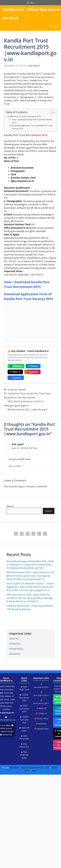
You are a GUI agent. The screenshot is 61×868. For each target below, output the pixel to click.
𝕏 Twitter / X (15, 372)
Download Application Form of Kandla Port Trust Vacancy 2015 (32, 127)
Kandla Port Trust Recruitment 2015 (24, 116)
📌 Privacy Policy (41, 719)
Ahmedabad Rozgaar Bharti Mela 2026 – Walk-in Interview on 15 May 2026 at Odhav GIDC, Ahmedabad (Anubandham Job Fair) (30, 565)
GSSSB (54, 768)
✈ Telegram (33, 366)
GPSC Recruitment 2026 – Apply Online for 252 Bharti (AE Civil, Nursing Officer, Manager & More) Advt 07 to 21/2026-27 (30, 598)
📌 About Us (41, 708)
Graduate (12, 389)
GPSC (27, 770)
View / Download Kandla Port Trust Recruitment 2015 (32, 121)
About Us (14, 638)
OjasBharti (14, 768)
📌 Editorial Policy (41, 729)
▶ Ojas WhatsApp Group (24, 755)
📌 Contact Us (41, 713)
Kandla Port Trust (16, 393)
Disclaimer (15, 654)
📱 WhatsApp (16, 366)
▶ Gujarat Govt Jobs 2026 (24, 720)
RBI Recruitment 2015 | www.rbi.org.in (27, 410)
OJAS (34, 770)
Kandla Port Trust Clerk (39, 393)
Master (22, 389)
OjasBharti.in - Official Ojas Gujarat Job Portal (31, 14)
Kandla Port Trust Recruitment (20, 397)
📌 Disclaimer (41, 724)
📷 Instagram (32, 372)
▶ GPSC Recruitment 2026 (24, 709)
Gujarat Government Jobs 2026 (35, 768)
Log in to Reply (14, 466)
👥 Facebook (16, 378)
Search (10, 506)
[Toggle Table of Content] (51, 113)
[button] (24, 27)
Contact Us (15, 644)
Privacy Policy (16, 649)
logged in (22, 486)
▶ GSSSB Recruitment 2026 (24, 698)
